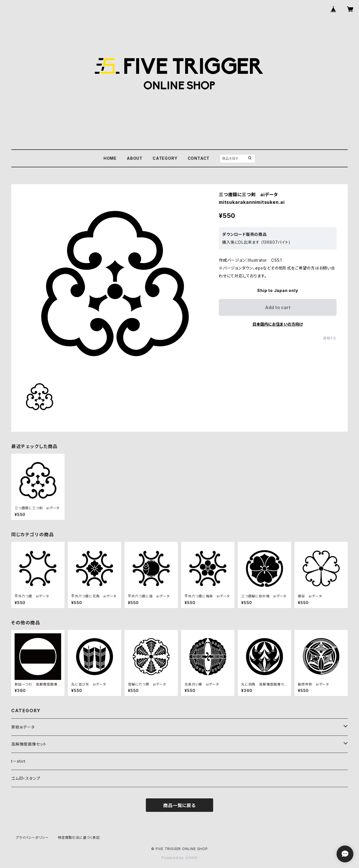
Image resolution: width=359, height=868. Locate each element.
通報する (330, 338)
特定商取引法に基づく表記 (79, 838)
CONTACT (199, 158)
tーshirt (18, 761)
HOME (110, 158)
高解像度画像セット (29, 744)
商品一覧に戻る (179, 805)
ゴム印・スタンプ (26, 778)
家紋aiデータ (23, 727)
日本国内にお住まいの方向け (278, 324)
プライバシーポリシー (32, 838)
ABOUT (135, 158)
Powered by (179, 858)
